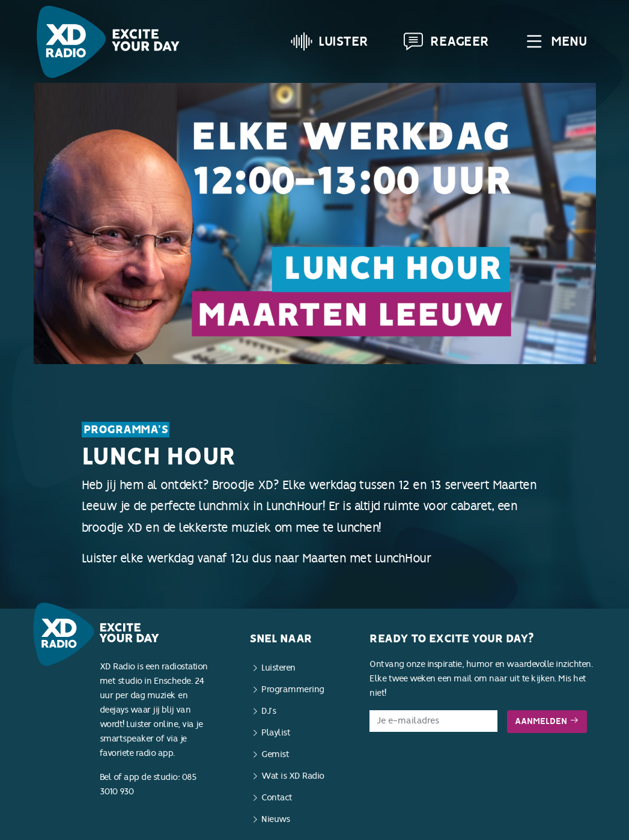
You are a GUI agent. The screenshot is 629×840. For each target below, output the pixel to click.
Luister (330, 41)
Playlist (276, 733)
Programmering (293, 689)
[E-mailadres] (433, 721)
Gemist (275, 754)
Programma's (126, 430)
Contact (277, 798)
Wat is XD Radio (293, 776)
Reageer (446, 41)
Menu (555, 41)
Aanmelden (547, 721)
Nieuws (275, 819)
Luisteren (278, 668)
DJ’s (269, 711)
